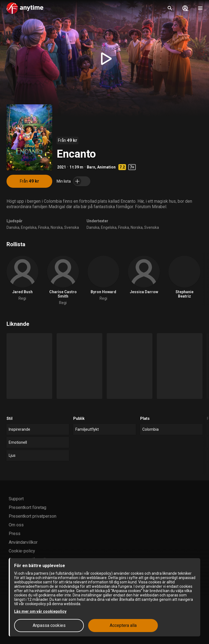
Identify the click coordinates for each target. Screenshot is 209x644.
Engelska (29, 227)
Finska (44, 227)
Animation (106, 167)
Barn (91, 167)
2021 (62, 167)
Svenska (72, 227)
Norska (57, 227)
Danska (13, 227)
